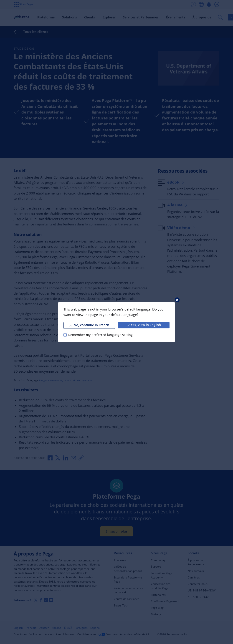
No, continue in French (89, 325)
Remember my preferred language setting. (101, 335)
